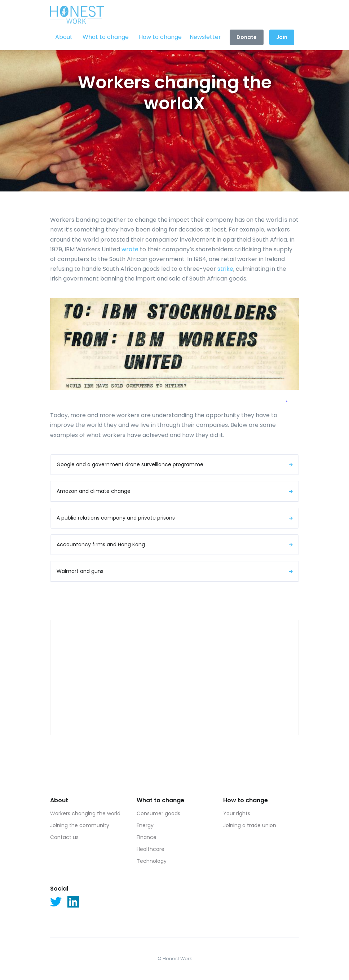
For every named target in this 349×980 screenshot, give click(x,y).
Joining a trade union (250, 825)
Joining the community (80, 825)
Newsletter (205, 37)
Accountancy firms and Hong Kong (176, 544)
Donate (247, 37)
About (64, 37)
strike (225, 269)
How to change (160, 37)
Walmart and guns (176, 571)
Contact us (64, 837)
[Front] (77, 12)
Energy (145, 825)
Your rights (237, 813)
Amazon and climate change (176, 491)
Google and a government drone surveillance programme (176, 464)
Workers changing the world (85, 813)
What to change (106, 37)
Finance (147, 837)
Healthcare (151, 849)
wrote (130, 249)
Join (282, 37)
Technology (152, 861)
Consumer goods (158, 813)
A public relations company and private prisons (176, 518)
